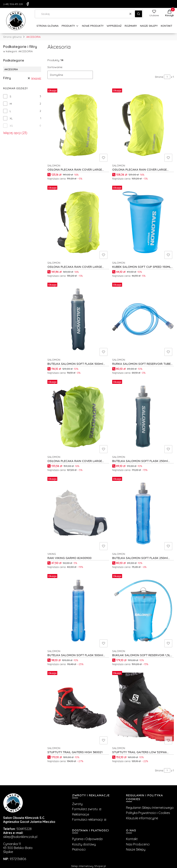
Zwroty (77, 804)
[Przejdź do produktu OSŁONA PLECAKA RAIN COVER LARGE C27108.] (78, 125)
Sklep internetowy (88, 866)
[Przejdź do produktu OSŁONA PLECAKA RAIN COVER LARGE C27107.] (143, 125)
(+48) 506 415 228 (13, 4)
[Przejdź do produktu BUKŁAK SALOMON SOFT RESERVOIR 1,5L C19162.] (143, 611)
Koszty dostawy (84, 844)
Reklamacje (81, 814)
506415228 (24, 829)
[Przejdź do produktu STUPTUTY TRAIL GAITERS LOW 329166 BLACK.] (143, 708)
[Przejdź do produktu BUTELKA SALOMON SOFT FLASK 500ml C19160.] (78, 611)
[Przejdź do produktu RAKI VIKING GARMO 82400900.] (78, 513)
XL (11, 118)
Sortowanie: (55, 67)
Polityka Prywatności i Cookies (148, 813)
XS (11, 126)
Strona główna (12, 37)
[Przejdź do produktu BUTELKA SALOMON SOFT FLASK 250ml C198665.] (143, 416)
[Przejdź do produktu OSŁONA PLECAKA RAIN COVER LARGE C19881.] (78, 416)
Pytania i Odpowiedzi (87, 839)
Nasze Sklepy (136, 849)
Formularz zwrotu (85, 809)
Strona (159, 77)
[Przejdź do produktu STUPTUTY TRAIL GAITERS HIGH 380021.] (78, 708)
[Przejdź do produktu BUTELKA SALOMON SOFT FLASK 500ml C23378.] (78, 319)
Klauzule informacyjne (142, 818)
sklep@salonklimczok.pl (20, 837)
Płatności (79, 849)
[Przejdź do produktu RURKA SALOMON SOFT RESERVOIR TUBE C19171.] (143, 319)
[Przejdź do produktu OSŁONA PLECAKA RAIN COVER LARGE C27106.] (78, 222)
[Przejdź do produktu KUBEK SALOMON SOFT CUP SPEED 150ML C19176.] (143, 222)
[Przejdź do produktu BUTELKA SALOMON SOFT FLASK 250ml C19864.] (143, 513)
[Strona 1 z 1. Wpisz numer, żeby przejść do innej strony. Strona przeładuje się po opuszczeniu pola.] (167, 77)
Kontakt (132, 839)
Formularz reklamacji (88, 820)
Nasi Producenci (138, 844)
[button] (138, 14)
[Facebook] (28, 4)
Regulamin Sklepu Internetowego (150, 808)
